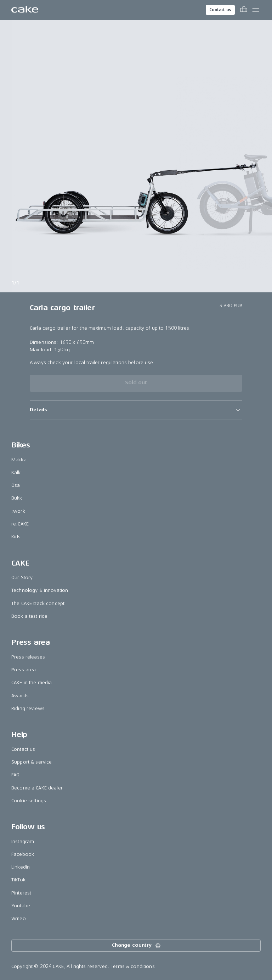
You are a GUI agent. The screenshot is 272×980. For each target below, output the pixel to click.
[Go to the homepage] (25, 10)
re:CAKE (20, 524)
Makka (19, 460)
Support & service (32, 762)
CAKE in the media (32, 682)
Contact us (220, 10)
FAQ (15, 775)
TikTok (18, 880)
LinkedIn (21, 867)
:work (18, 511)
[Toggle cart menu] (244, 10)
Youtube (21, 906)
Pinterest (21, 893)
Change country (137, 946)
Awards (20, 696)
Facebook (23, 854)
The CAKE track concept (38, 603)
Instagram (23, 841)
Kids (16, 537)
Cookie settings (29, 801)
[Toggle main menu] (256, 10)
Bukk (17, 498)
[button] (136, 410)
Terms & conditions (133, 966)
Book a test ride (29, 616)
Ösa (16, 485)
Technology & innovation (40, 590)
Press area (24, 670)
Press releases (28, 657)
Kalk (16, 472)
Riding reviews (28, 708)
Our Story (22, 577)
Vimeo (19, 918)
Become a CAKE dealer (37, 788)
